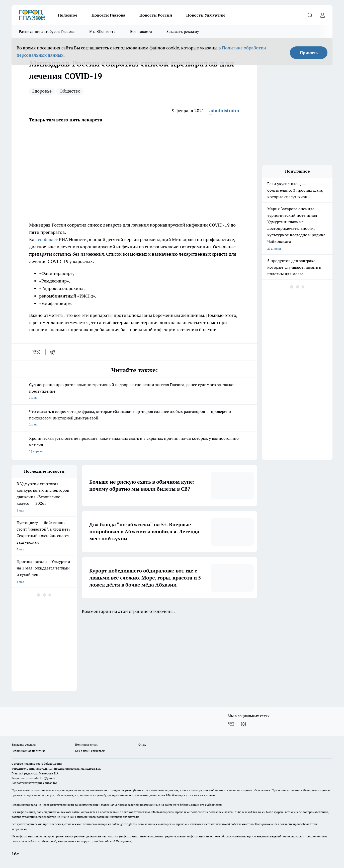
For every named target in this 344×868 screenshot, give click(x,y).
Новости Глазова (108, 15)
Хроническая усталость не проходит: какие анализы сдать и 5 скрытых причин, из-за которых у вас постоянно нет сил (134, 445)
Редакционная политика (28, 751)
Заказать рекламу (183, 31)
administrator (225, 111)
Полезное (68, 15)
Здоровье (42, 91)
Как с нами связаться (90, 751)
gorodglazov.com (136, 790)
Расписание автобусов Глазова (47, 31)
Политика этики (86, 744)
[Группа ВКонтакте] (231, 724)
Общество (70, 91)
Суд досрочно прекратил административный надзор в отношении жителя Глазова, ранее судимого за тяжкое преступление (134, 391)
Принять (309, 53)
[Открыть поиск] (310, 15)
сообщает (48, 239)
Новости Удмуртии (206, 15)
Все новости (141, 31)
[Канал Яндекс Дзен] (243, 724)
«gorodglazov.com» (49, 764)
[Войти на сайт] (322, 15)
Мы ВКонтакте (102, 31)
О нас (142, 744)
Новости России (156, 15)
